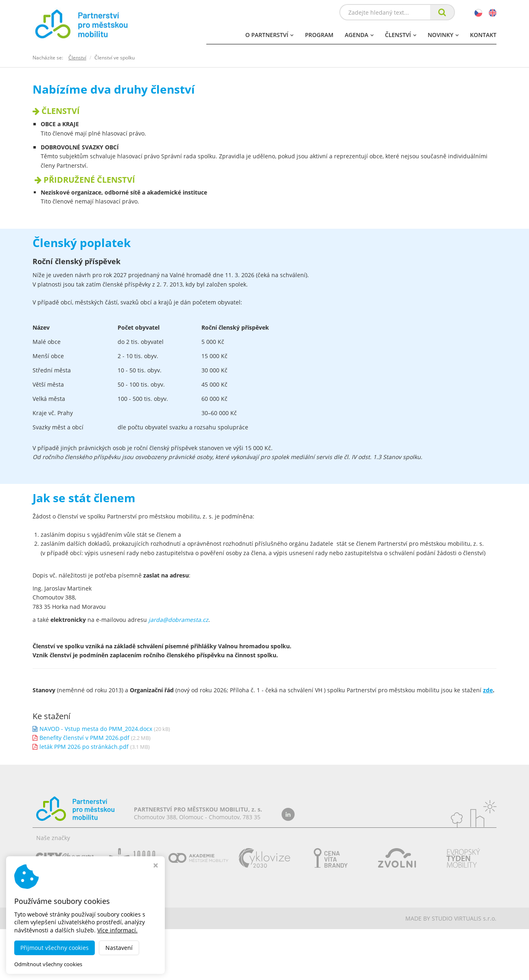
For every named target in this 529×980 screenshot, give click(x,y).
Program (319, 35)
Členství (401, 35)
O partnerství (270, 35)
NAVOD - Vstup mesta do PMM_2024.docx (96, 729)
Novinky (443, 35)
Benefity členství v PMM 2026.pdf (84, 738)
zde (488, 690)
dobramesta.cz (103, 918)
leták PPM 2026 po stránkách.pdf (84, 747)
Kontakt (483, 35)
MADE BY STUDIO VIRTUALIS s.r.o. (451, 918)
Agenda (359, 35)
